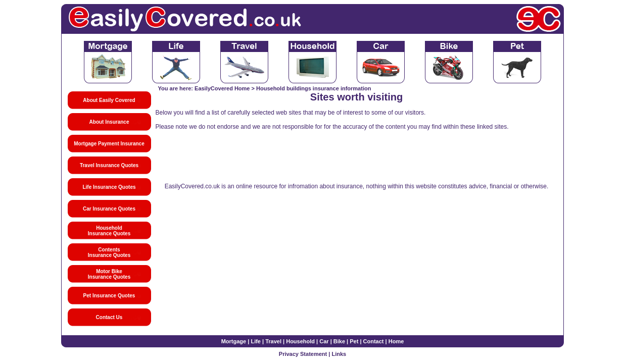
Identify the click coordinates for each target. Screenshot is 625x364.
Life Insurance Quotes (109, 187)
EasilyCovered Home (222, 88)
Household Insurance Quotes (109, 231)
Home (396, 341)
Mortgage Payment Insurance (109, 144)
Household (300, 341)
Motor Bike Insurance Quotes (109, 274)
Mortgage (234, 341)
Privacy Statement (303, 354)
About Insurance (109, 122)
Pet (354, 341)
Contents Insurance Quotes (109, 252)
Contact (374, 341)
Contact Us (109, 317)
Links (339, 354)
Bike (339, 341)
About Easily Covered (109, 100)
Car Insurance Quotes (109, 209)
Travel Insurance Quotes (109, 165)
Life (256, 341)
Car (324, 341)
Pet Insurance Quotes (109, 296)
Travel (273, 341)
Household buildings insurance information (314, 88)
